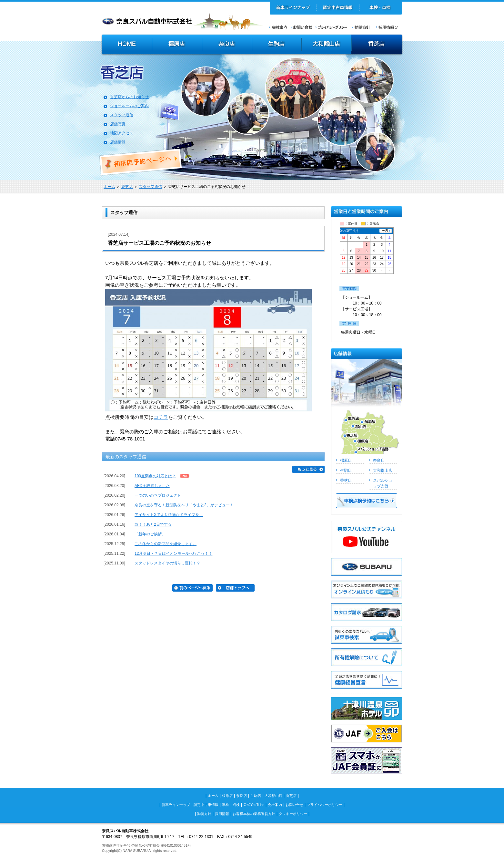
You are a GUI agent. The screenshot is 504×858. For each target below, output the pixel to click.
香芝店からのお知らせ (129, 97)
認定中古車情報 (338, 8)
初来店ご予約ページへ (141, 162)
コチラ (161, 417)
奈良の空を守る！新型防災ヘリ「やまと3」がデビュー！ (184, 505)
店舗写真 (118, 124)
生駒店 (277, 45)
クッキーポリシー (293, 814)
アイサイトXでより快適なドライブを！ (169, 515)
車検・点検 (381, 8)
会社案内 (278, 27)
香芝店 (377, 45)
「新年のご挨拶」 (150, 534)
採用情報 (389, 27)
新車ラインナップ (293, 8)
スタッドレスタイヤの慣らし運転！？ (167, 563)
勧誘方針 (360, 27)
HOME (126, 45)
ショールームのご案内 (129, 106)
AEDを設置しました (152, 486)
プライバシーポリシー (331, 27)
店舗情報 (118, 142)
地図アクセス (122, 133)
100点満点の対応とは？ (155, 476)
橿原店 (177, 45)
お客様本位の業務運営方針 (254, 814)
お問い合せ (302, 27)
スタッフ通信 (122, 115)
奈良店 (227, 45)
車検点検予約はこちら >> (367, 501)
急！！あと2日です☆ (153, 524)
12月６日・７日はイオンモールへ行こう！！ (173, 553)
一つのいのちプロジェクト (158, 495)
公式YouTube (254, 805)
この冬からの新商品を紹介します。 (166, 544)
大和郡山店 (327, 45)
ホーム (109, 187)
